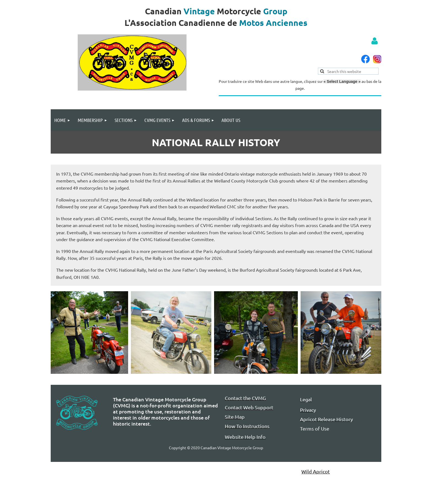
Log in (374, 41)
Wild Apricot (316, 471)
